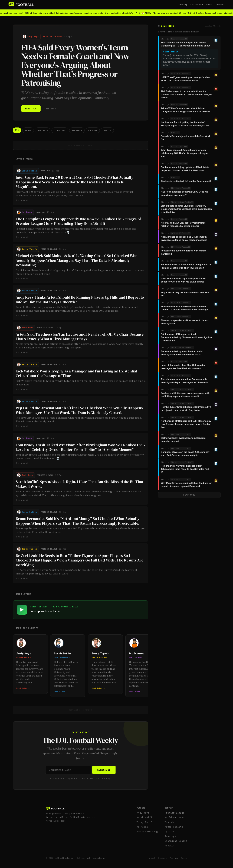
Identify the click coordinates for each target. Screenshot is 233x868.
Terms (184, 858)
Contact (220, 5)
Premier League (175, 813)
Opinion (170, 832)
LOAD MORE (189, 495)
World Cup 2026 (175, 817)
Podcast (170, 846)
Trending (182, 5)
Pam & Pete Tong (147, 832)
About (209, 5)
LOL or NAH (197, 5)
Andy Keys (143, 813)
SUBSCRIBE (104, 770)
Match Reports (174, 827)
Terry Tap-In (145, 822)
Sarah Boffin (145, 817)
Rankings (170, 836)
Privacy (174, 858)
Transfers (171, 822)
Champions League (176, 841)
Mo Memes (142, 827)
